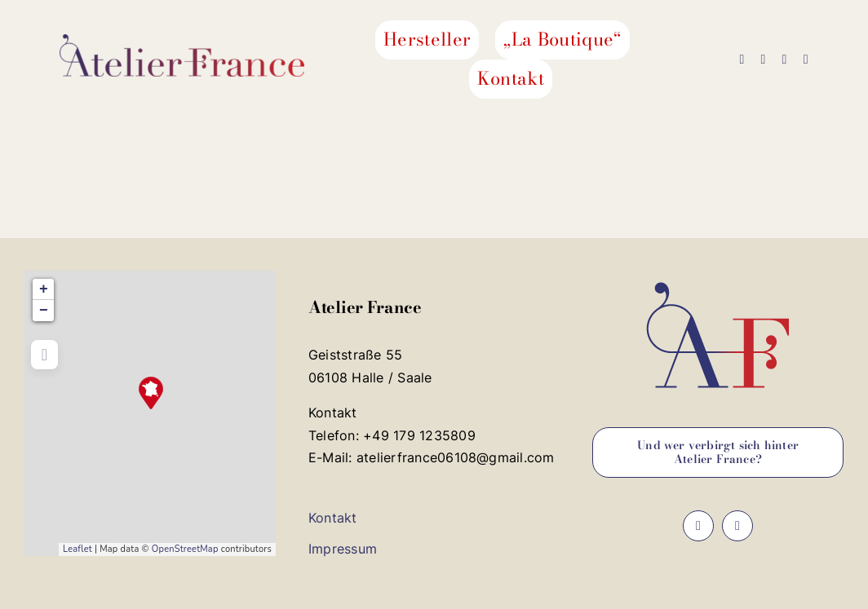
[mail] (785, 60)
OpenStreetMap (185, 549)
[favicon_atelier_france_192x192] (718, 277)
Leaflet (77, 549)
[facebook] (742, 60)
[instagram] (763, 60)
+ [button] (44, 289)
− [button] (44, 311)
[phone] (806, 60)
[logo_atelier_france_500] (182, 41)
